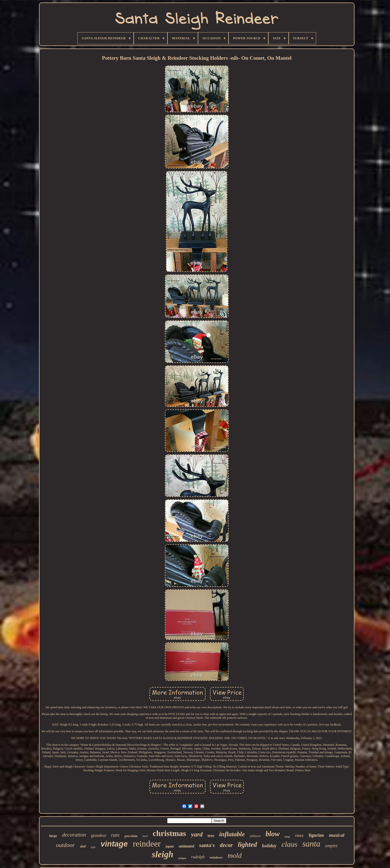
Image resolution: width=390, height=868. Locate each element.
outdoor (65, 845)
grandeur (98, 835)
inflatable (232, 834)
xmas (299, 836)
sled (83, 846)
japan (170, 846)
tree (211, 836)
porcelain (131, 836)
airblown (255, 836)
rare (115, 835)
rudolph (198, 857)
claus (289, 844)
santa (311, 844)
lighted (247, 845)
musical (337, 835)
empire (332, 846)
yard (197, 834)
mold (235, 855)
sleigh (163, 854)
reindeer (147, 844)
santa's (207, 845)
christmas (169, 833)
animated (187, 846)
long (287, 837)
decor (226, 845)
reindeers (216, 857)
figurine (316, 835)
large (53, 836)
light (93, 847)
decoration (74, 835)
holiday (269, 846)
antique (182, 858)
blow (273, 834)
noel (145, 836)
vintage (114, 844)
